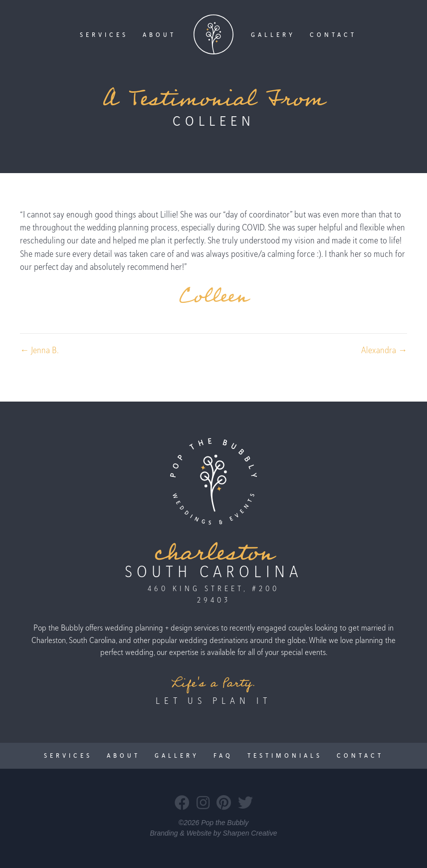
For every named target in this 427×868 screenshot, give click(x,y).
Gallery (273, 35)
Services (104, 35)
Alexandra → (384, 350)
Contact (333, 35)
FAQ (223, 756)
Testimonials (285, 756)
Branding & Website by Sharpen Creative (214, 833)
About (159, 35)
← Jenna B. (39, 350)
